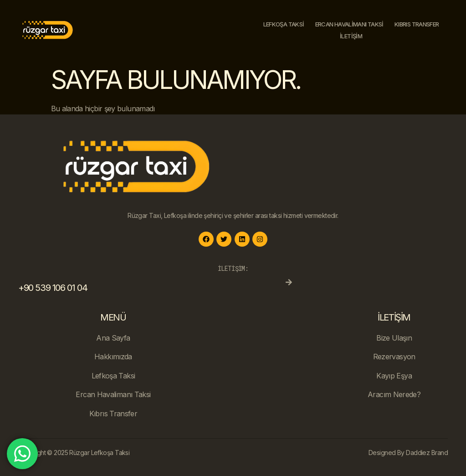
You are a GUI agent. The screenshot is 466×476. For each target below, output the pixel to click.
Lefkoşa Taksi (284, 24)
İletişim (351, 36)
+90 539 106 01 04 (53, 288)
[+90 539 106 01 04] (289, 282)
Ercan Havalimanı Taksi (349, 24)
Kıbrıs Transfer (417, 24)
